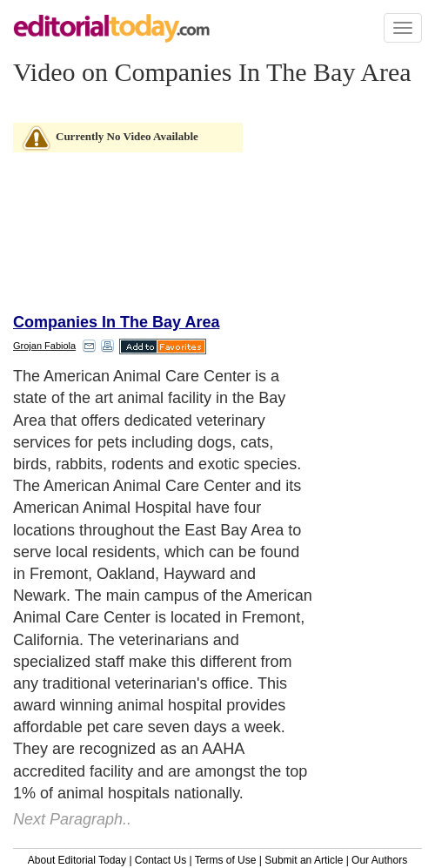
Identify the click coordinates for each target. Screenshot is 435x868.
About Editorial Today (77, 860)
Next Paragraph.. (72, 819)
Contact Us (161, 860)
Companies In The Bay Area (116, 322)
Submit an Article (304, 860)
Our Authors (379, 860)
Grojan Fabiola (44, 346)
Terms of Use (226, 860)
